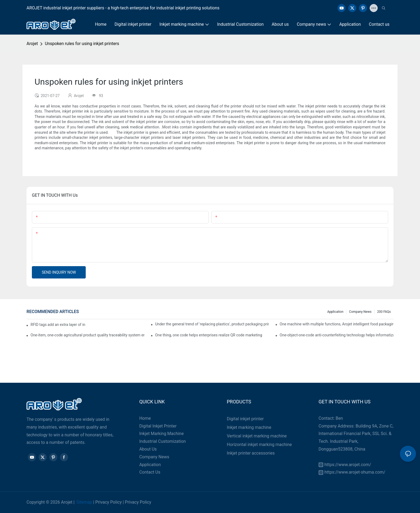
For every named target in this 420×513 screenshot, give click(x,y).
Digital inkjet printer (245, 419)
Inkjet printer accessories (251, 453)
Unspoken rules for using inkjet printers (82, 44)
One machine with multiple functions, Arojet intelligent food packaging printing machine (337, 324)
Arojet (32, 44)
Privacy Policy (109, 502)
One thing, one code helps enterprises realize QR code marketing (209, 335)
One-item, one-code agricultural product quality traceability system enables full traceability (87, 335)
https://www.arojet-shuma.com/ (355, 472)
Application (335, 312)
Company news (360, 312)
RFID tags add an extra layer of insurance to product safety (58, 325)
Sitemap (84, 502)
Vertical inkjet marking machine (257, 436)
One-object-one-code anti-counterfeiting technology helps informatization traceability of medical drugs (337, 335)
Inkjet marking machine (249, 427)
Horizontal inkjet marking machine (259, 445)
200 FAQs (384, 312)
